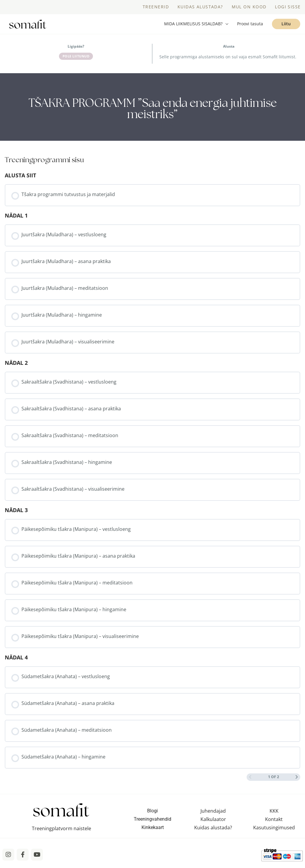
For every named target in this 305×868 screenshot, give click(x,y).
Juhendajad (213, 814)
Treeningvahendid (152, 822)
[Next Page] (297, 780)
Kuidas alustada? (213, 830)
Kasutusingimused (274, 830)
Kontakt (274, 822)
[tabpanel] (152, 110)
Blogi (152, 813)
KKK (274, 814)
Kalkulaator (213, 822)
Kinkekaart (153, 830)
